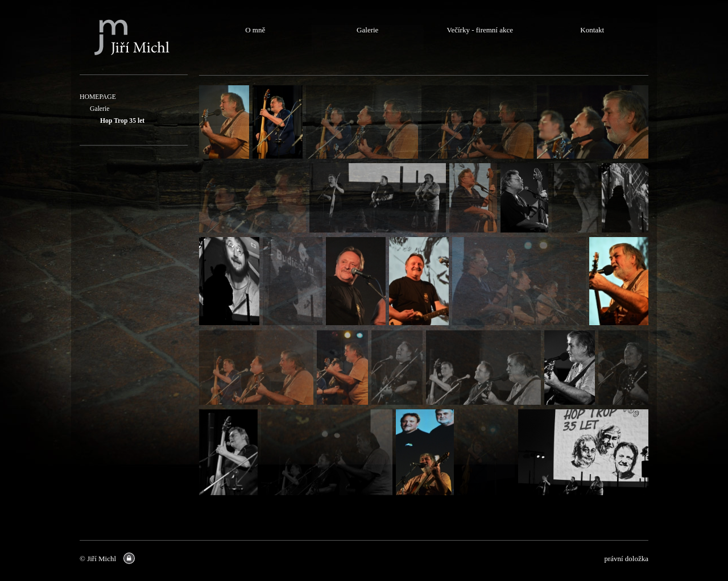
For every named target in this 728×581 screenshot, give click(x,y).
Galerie (100, 109)
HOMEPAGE (98, 97)
